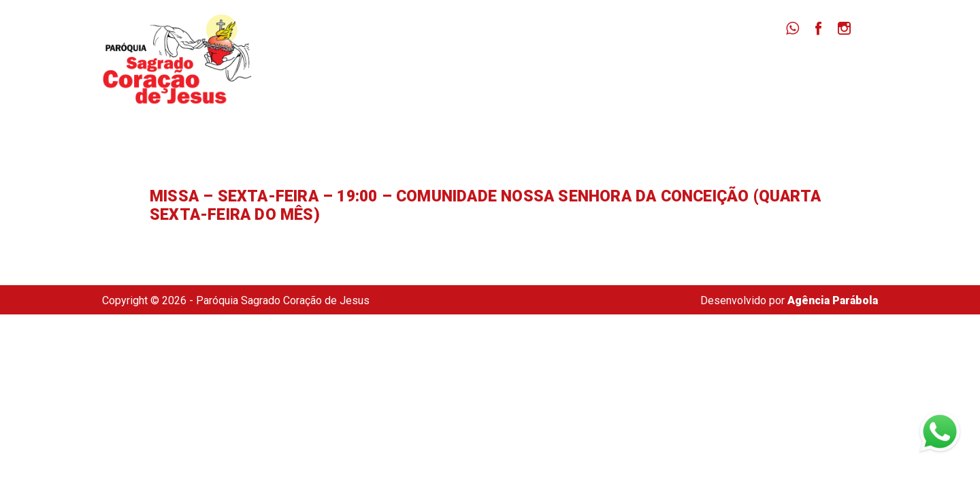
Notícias (666, 68)
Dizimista (741, 68)
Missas (596, 68)
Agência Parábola (833, 300)
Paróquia (525, 68)
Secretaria (821, 68)
